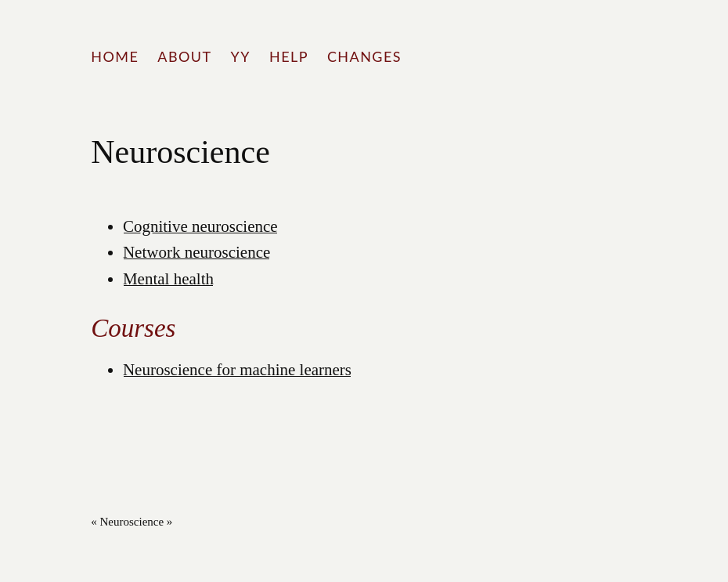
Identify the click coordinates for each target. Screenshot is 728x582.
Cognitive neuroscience (200, 226)
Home (115, 56)
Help (289, 56)
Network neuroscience (196, 252)
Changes (364, 56)
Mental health (168, 279)
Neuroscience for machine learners (237, 370)
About (184, 56)
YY (241, 56)
